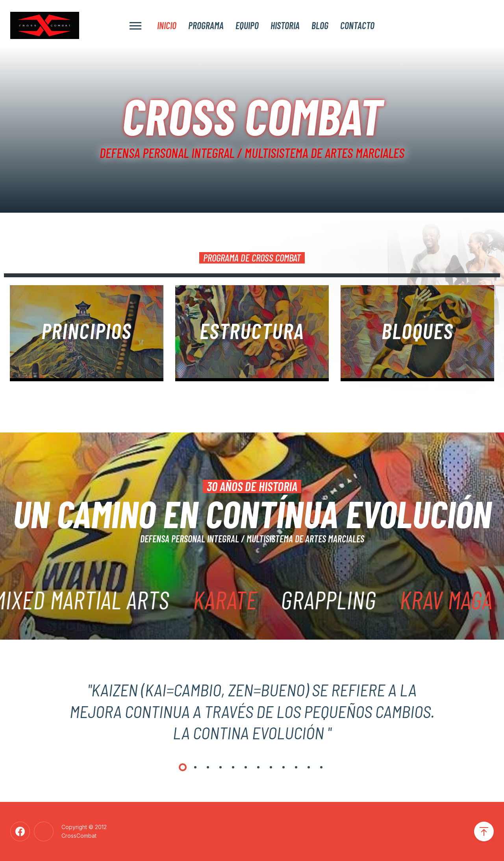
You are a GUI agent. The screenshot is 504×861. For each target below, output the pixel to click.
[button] (183, 767)
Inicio (167, 25)
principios (86, 330)
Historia (285, 25)
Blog (320, 25)
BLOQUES (417, 330)
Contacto (357, 25)
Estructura (252, 330)
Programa (206, 25)
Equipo (247, 25)
